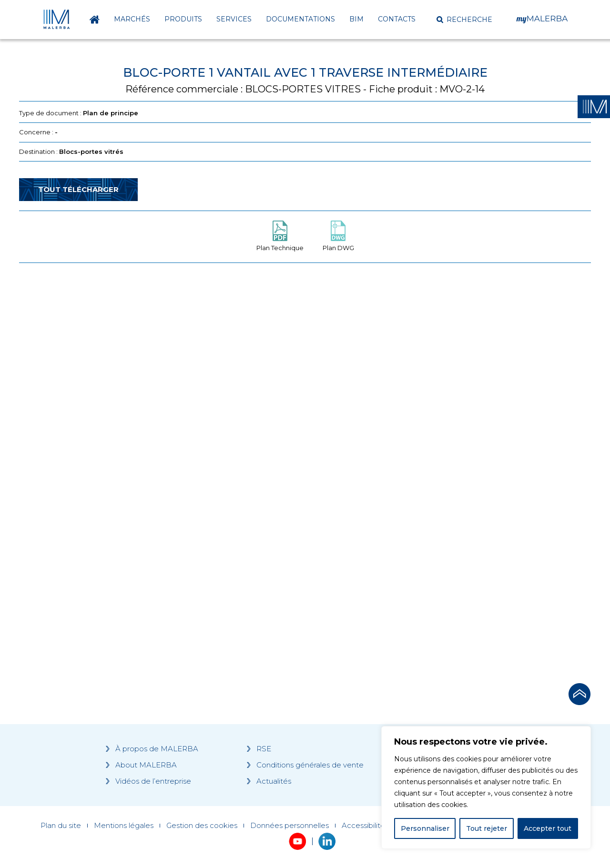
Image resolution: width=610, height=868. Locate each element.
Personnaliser (425, 828)
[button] (464, 20)
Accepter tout (548, 828)
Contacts (397, 19)
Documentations (300, 19)
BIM (356, 19)
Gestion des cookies (202, 826)
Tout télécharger (78, 189)
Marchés (132, 19)
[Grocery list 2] (439, 451)
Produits (183, 19)
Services (234, 19)
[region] (486, 787)
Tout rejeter (487, 828)
